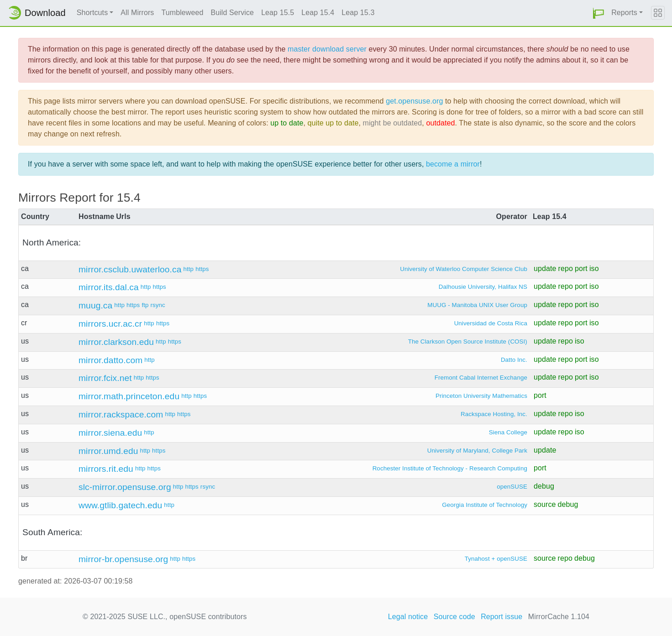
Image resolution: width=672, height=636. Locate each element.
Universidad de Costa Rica (491, 323)
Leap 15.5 (278, 13)
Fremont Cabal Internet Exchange (481, 378)
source (545, 504)
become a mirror (453, 164)
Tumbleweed (182, 13)
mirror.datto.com (110, 360)
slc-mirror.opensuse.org (125, 487)
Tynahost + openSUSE (496, 559)
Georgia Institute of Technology (485, 505)
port (581, 268)
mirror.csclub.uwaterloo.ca (130, 269)
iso (594, 268)
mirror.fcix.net (105, 378)
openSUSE (512, 487)
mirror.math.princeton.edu (129, 396)
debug (544, 486)
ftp (145, 305)
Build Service (232, 13)
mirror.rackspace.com (121, 414)
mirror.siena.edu (110, 433)
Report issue (501, 617)
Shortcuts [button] (92, 13)
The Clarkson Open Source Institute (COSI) (468, 341)
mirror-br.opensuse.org (123, 559)
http (189, 269)
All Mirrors (137, 13)
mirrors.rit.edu (106, 469)
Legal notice (408, 617)
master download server (327, 49)
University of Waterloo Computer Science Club (464, 269)
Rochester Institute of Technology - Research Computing (450, 468)
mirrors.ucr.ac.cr (110, 324)
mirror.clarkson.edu (116, 342)
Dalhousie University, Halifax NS (483, 287)
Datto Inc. (514, 360)
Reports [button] (624, 13)
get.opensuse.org (414, 101)
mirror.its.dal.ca (109, 287)
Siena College (508, 432)
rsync (158, 305)
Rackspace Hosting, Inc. (494, 414)
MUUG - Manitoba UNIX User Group (477, 305)
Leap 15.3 (358, 13)
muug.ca (95, 305)
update (545, 268)
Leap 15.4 (318, 13)
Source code (454, 617)
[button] (598, 13)
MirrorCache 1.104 (559, 617)
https (202, 269)
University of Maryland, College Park (477, 451)
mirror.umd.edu (108, 451)
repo (565, 268)
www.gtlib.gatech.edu (120, 505)
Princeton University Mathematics (481, 396)
